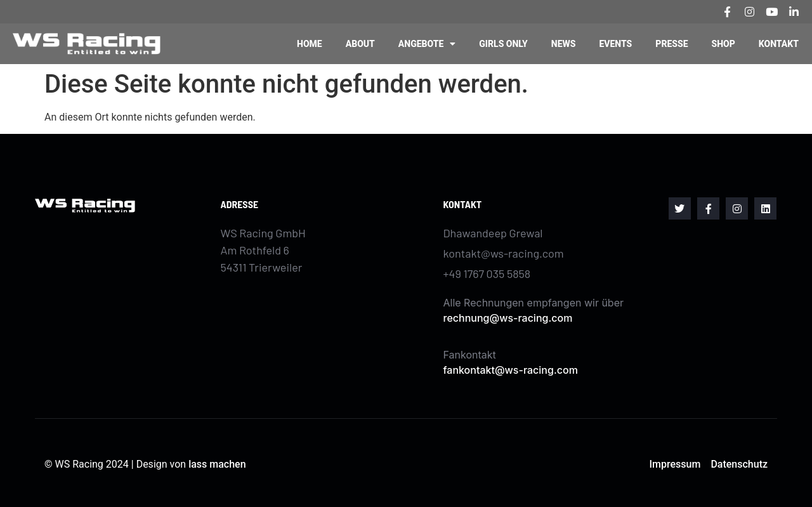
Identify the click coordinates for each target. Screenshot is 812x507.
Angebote (427, 44)
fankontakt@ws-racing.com (511, 370)
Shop (724, 44)
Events (615, 44)
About (360, 44)
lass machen (217, 464)
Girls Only (503, 44)
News (564, 44)
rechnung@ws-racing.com (508, 318)
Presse (671, 44)
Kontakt (779, 44)
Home (310, 44)
